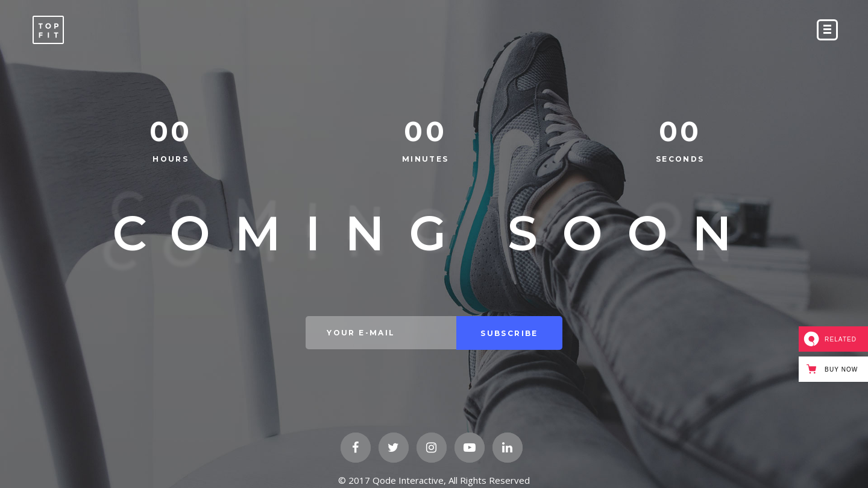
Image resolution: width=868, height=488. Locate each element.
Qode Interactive (408, 480)
